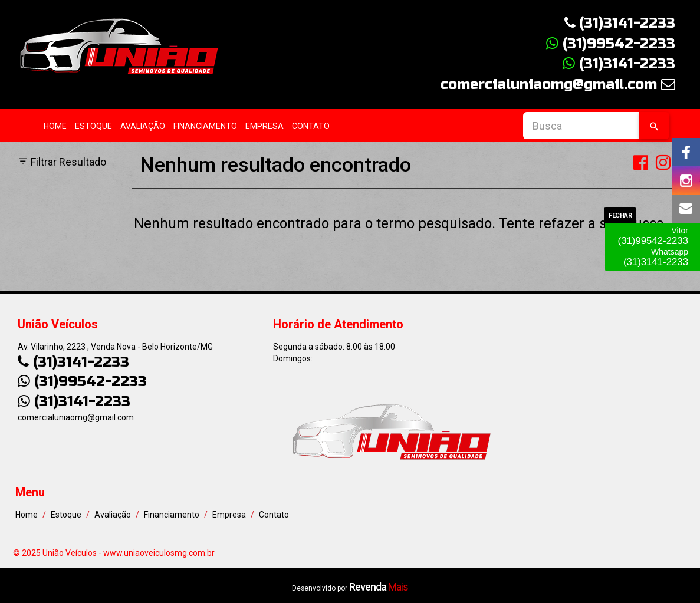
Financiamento (205, 126)
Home (55, 126)
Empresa (264, 126)
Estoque (93, 126)
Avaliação (143, 126)
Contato (311, 126)
